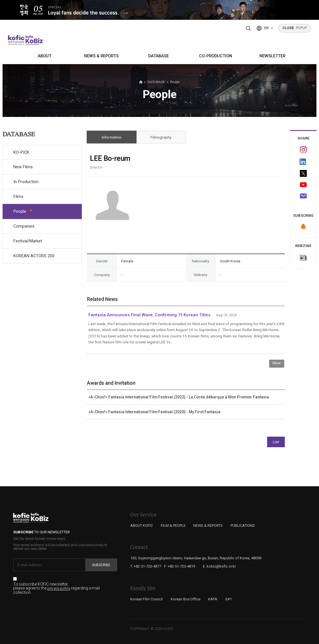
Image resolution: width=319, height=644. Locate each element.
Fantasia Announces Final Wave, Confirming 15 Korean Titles (149, 315)
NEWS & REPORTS (101, 56)
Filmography (161, 137)
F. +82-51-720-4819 (180, 566)
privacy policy (59, 588)
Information (112, 137)
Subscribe (101, 565)
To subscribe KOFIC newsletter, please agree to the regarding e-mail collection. (56, 588)
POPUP (295, 28)
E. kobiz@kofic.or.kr (219, 566)
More (277, 363)
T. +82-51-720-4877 (146, 566)
